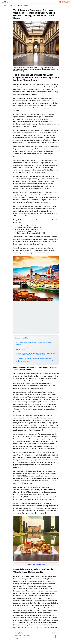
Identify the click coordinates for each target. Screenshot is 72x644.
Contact (16, 638)
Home (4, 5)
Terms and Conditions (21, 636)
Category (12, 5)
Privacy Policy (19, 633)
